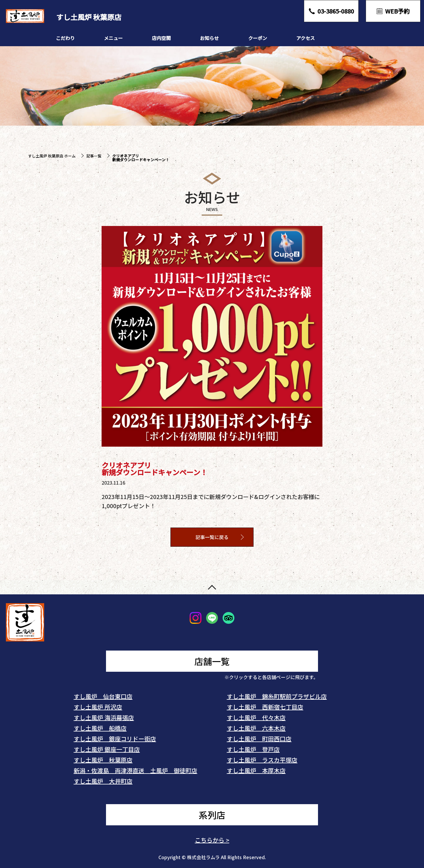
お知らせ (209, 38)
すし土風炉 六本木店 (256, 728)
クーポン (258, 38)
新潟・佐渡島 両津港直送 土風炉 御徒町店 (135, 770)
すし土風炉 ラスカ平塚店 (262, 760)
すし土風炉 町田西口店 (259, 739)
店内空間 (161, 38)
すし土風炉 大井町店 (103, 781)
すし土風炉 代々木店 (256, 717)
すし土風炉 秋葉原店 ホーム (52, 156)
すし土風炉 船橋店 (100, 728)
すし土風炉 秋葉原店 (103, 760)
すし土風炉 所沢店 (98, 707)
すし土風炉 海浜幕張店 (104, 717)
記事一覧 (94, 156)
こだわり (65, 38)
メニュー (113, 38)
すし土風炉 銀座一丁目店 (107, 749)
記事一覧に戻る (212, 537)
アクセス (305, 38)
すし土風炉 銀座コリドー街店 (115, 739)
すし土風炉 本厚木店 (256, 770)
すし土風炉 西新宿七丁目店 (265, 707)
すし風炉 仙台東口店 (103, 696)
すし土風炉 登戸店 (253, 749)
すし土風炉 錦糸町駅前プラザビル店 (277, 696)
